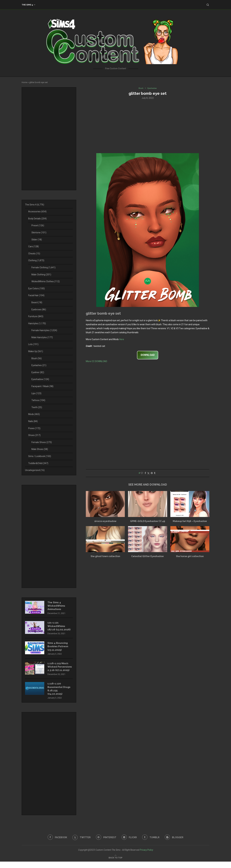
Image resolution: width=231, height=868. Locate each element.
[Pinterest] (106, 844)
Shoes (34, 435)
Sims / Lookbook (40, 456)
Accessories (37, 212)
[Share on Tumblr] (155, 473)
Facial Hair (36, 295)
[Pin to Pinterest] (152, 473)
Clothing (36, 260)
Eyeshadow (40, 379)
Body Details (37, 219)
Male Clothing (41, 275)
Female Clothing (43, 267)
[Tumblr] (152, 844)
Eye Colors (36, 288)
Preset (38, 225)
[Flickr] (130, 844)
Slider (37, 240)
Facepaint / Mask (42, 386)
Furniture (36, 316)
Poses (34, 428)
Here (122, 340)
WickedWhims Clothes (46, 281)
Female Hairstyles (44, 330)
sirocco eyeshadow (105, 521)
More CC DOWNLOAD (96, 362)
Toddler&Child (38, 463)
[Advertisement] (148, 126)
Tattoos (38, 400)
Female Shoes (42, 442)
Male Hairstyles (42, 337)
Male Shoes (40, 449)
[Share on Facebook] (145, 473)
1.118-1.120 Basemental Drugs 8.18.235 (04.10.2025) (60, 695)
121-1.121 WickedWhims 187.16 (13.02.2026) (59, 627)
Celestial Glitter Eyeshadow (148, 557)
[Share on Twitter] (148, 473)
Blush (37, 358)
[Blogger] (175, 844)
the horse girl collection (190, 557)
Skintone (39, 233)
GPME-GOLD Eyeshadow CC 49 (148, 521)
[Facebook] (56, 844)
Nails (33, 421)
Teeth (37, 407)
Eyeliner (38, 372)
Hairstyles (37, 323)
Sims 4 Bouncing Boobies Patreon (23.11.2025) (59, 648)
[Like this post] (142, 473)
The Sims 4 (27, 5)
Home (24, 82)
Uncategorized (35, 470)
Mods (34, 414)
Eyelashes (39, 365)
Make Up (36, 351)
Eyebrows (39, 309)
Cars (34, 246)
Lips (36, 393)
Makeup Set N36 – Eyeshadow (190, 521)
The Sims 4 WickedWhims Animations (57, 606)
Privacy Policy (146, 856)
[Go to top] (116, 864)
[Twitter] (81, 844)
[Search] (208, 5)
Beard (37, 302)
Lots (33, 344)
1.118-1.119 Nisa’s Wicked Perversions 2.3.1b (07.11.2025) (59, 670)
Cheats (34, 254)
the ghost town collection (105, 557)
